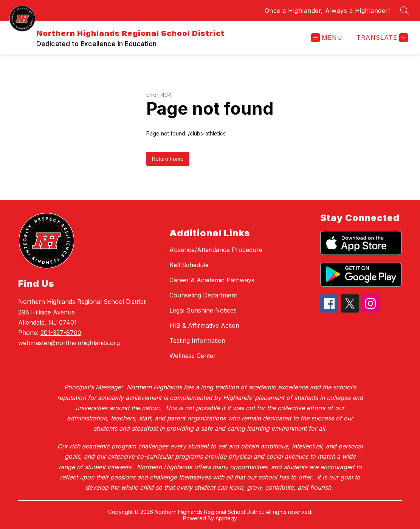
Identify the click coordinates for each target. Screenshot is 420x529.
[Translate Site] (381, 38)
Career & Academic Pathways (212, 280)
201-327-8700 (61, 333)
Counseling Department (203, 295)
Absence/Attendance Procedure (216, 250)
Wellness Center (193, 356)
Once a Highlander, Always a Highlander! (327, 11)
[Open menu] (327, 38)
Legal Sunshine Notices (203, 310)
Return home (168, 159)
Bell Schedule (189, 265)
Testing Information (197, 341)
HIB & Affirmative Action (204, 325)
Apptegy (226, 518)
